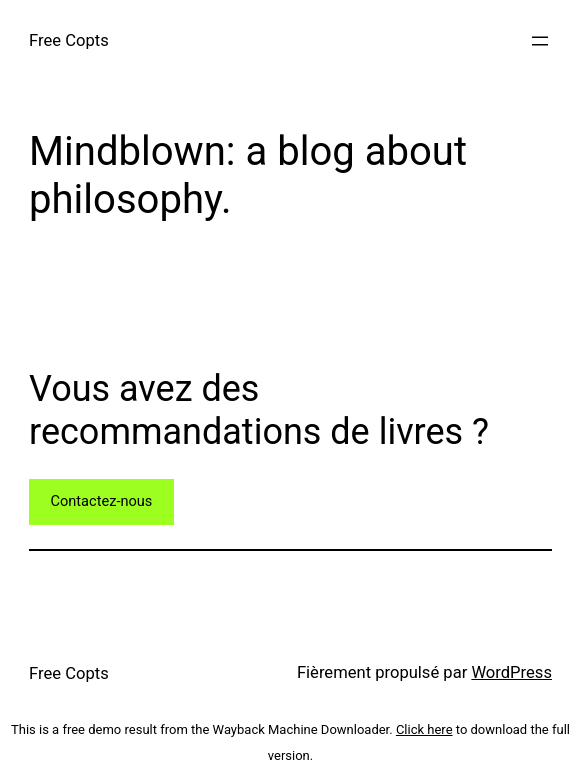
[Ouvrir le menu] (540, 41)
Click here (424, 729)
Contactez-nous (101, 501)
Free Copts (69, 40)
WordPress (511, 672)
